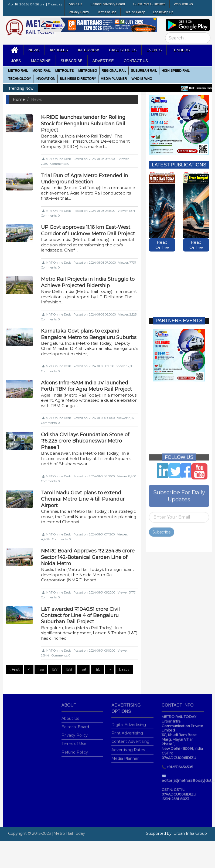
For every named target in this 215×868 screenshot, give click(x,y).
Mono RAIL (41, 71)
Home (19, 99)
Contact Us (136, 61)
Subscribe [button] (72, 61)
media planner (114, 79)
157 (55, 669)
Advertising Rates (128, 746)
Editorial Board (75, 723)
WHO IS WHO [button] (142, 79)
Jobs (16, 61)
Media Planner (125, 755)
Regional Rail (114, 71)
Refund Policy (135, 12)
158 (69, 669)
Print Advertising (127, 730)
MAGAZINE (41, 61)
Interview (88, 50)
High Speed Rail (176, 71)
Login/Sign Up (163, 12)
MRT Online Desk (57, 159)
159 (83, 669)
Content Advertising (130, 738)
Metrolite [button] (65, 71)
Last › (124, 669)
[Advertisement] (178, 279)
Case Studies (123, 50)
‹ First (15, 669)
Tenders (181, 50)
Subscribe (162, 529)
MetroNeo (88, 71)
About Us (75, 4)
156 (41, 669)
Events (154, 50)
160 (97, 669)
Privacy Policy (79, 12)
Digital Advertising (129, 721)
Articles (59, 50)
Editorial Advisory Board (107, 4)
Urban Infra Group (190, 833)
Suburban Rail (144, 71)
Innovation (45, 79)
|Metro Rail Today (69, 833)
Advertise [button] (103, 61)
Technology (20, 79)
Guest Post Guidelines (149, 4)
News (34, 50)
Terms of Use (107, 12)
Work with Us (183, 4)
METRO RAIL (18, 71)
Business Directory (78, 79)
